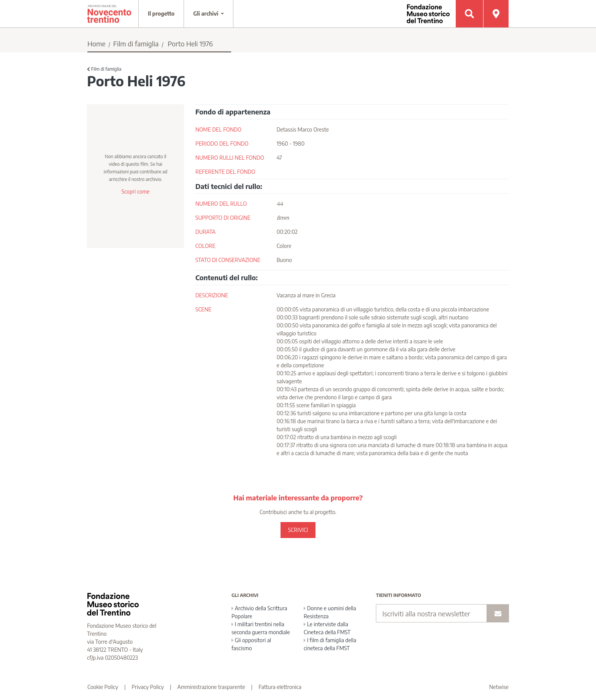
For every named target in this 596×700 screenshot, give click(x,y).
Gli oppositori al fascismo (251, 644)
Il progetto (161, 13)
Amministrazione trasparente (211, 687)
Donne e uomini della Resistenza (330, 612)
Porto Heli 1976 (190, 44)
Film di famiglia (136, 44)
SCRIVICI (298, 530)
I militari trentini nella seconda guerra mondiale (261, 628)
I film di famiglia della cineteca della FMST (330, 644)
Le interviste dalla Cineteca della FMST (327, 628)
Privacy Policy (148, 687)
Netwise (499, 687)
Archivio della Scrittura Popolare (259, 612)
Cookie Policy (103, 687)
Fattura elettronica (280, 687)
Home (97, 44)
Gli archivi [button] (206, 13)
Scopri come (135, 191)
